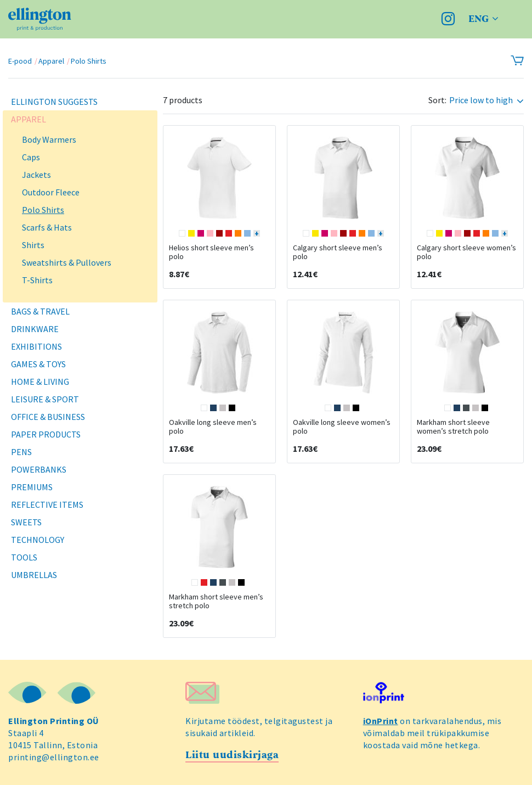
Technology (38, 540)
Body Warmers (49, 139)
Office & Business (48, 417)
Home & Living (40, 382)
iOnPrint (381, 721)
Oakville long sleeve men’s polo (213, 427)
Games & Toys (38, 364)
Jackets (36, 175)
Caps (31, 157)
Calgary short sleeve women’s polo (466, 252)
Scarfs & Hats (47, 227)
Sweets (26, 522)
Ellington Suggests (54, 102)
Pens (21, 452)
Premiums (32, 487)
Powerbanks (39, 469)
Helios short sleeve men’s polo (211, 252)
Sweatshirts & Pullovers (67, 262)
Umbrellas (34, 575)
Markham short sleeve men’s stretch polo (216, 601)
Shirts (33, 245)
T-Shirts (37, 280)
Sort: (437, 100)
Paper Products (46, 434)
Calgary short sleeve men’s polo (338, 252)
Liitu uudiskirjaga (232, 755)
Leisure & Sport (45, 399)
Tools (24, 557)
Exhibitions (36, 346)
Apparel (51, 61)
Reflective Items (47, 504)
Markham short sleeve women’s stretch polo (453, 427)
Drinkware (35, 329)
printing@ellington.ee (54, 757)
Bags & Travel (40, 311)
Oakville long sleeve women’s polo (342, 427)
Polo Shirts (89, 61)
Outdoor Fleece (51, 192)
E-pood (20, 61)
